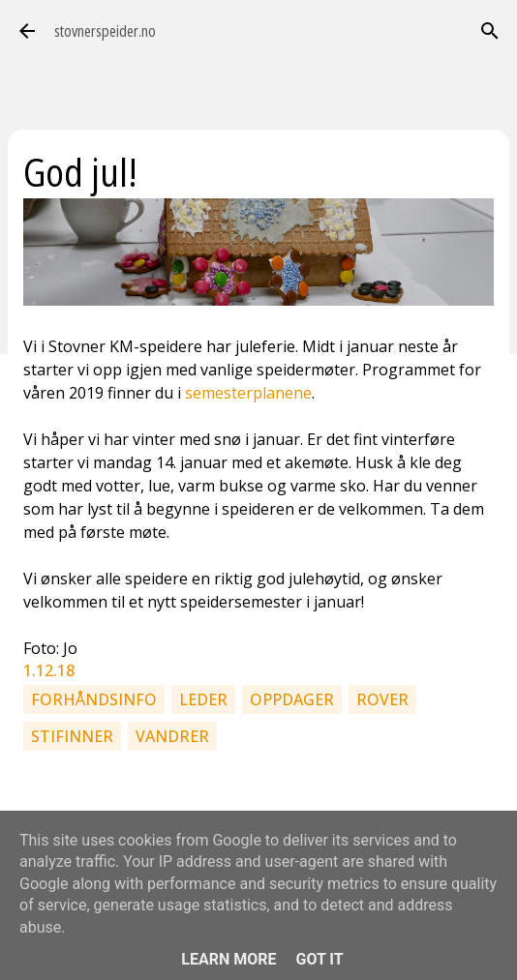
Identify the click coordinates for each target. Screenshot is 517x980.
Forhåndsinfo (94, 699)
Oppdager (292, 699)
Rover (382, 699)
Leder (203, 699)
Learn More (228, 959)
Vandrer (172, 736)
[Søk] (490, 31)
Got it (319, 959)
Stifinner (72, 736)
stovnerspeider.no (105, 31)
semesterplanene (248, 393)
